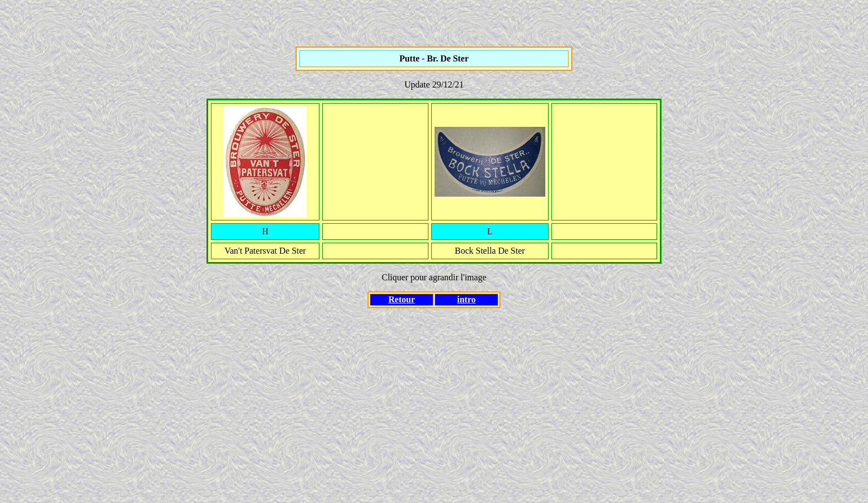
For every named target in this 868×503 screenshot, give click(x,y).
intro (466, 299)
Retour (402, 299)
